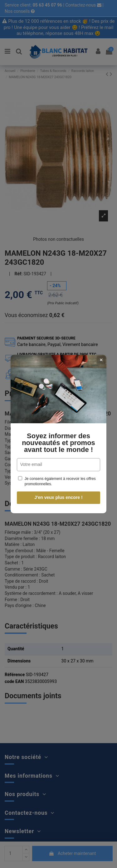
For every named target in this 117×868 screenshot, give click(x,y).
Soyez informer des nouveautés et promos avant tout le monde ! (58, 443)
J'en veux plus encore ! (58, 497)
